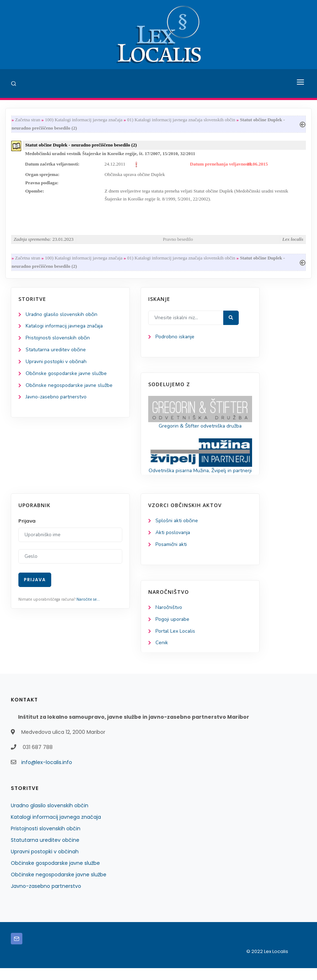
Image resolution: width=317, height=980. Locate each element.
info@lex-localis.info (47, 774)
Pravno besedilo (178, 241)
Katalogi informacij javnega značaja (66, 328)
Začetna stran (28, 120)
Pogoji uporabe (173, 631)
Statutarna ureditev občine (56, 352)
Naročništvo (169, 619)
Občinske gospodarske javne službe (67, 376)
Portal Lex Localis (176, 643)
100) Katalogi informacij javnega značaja (83, 120)
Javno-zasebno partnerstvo (57, 400)
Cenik (162, 655)
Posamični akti (171, 556)
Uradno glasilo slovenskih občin (62, 317)
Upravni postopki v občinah (56, 364)
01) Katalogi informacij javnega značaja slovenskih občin (181, 120)
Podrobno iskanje (175, 339)
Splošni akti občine (177, 532)
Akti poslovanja (173, 544)
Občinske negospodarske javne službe (69, 388)
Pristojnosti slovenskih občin (58, 340)
